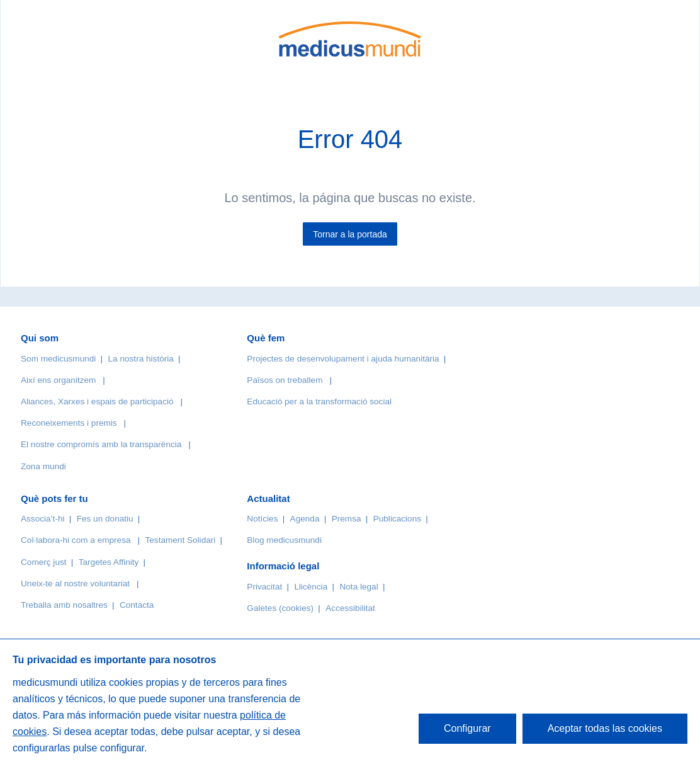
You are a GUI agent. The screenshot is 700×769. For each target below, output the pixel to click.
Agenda (305, 519)
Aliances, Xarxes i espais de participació (97, 402)
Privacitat (264, 587)
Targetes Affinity (109, 562)
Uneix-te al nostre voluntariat (75, 584)
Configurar (467, 728)
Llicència (311, 587)
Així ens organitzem (58, 380)
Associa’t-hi (43, 519)
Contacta (137, 605)
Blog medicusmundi (284, 540)
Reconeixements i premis (69, 423)
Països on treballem (286, 380)
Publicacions (397, 519)
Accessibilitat (351, 608)
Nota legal (358, 587)
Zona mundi (43, 466)
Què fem (266, 338)
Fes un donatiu (105, 519)
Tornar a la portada (350, 234)
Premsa (347, 519)
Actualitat (268, 498)
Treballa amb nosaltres (64, 605)
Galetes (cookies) (280, 608)
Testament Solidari (180, 540)
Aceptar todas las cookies (605, 728)
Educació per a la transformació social (319, 402)
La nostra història (141, 359)
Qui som (40, 338)
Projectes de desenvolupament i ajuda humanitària (343, 359)
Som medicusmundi (58, 359)
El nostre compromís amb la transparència (101, 444)
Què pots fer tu (54, 498)
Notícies (262, 519)
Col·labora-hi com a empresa (76, 540)
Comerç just (44, 562)
